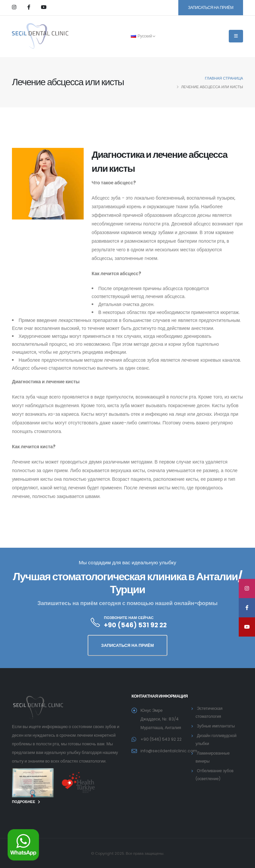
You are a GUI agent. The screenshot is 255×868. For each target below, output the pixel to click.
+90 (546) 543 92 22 (162, 739)
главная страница (224, 78)
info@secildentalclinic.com (170, 751)
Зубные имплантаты (216, 726)
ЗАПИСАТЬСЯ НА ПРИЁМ (211, 7)
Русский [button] (143, 36)
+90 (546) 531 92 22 (135, 625)
